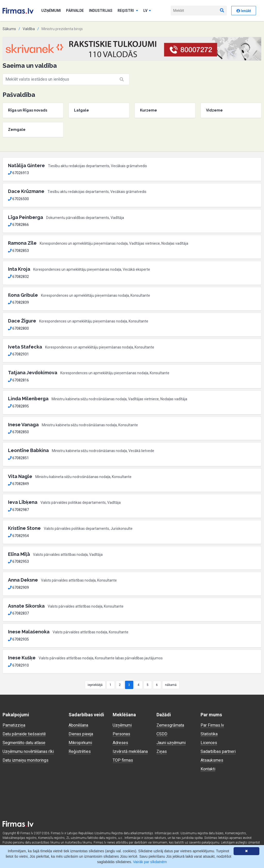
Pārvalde (75, 11)
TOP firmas (123, 760)
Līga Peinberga (26, 217)
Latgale (81, 110)
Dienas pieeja (81, 734)
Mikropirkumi (80, 743)
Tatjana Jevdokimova (33, 373)
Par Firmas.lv (212, 725)
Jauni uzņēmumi (171, 743)
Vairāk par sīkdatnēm (150, 862)
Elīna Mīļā (19, 554)
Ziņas (162, 751)
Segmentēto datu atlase (24, 743)
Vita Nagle (20, 476)
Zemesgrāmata (170, 725)
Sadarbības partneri (218, 751)
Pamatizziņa (14, 725)
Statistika (209, 734)
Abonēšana (78, 725)
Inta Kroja (19, 269)
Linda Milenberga (28, 399)
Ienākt (244, 11)
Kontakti (208, 769)
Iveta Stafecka (25, 347)
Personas (121, 734)
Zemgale (17, 130)
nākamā (171, 685)
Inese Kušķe (22, 658)
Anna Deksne (23, 580)
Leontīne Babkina (28, 450)
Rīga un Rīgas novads (28, 110)
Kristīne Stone (24, 528)
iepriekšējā (95, 685)
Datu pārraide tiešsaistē (24, 734)
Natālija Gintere (26, 165)
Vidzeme (214, 110)
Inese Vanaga (23, 425)
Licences (209, 743)
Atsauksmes (212, 760)
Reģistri (128, 11)
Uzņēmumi (51, 11)
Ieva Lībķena (23, 502)
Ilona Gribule (23, 295)
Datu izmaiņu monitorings (26, 760)
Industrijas (101, 11)
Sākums (9, 29)
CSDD (162, 734)
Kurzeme (148, 110)
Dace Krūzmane (26, 191)
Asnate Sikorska (26, 606)
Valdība (29, 29)
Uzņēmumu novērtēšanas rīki (28, 751)
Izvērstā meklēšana (130, 751)
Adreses (120, 743)
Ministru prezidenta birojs (62, 29)
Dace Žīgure (22, 321)
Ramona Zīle (22, 243)
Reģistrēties (80, 751)
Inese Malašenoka (29, 632)
